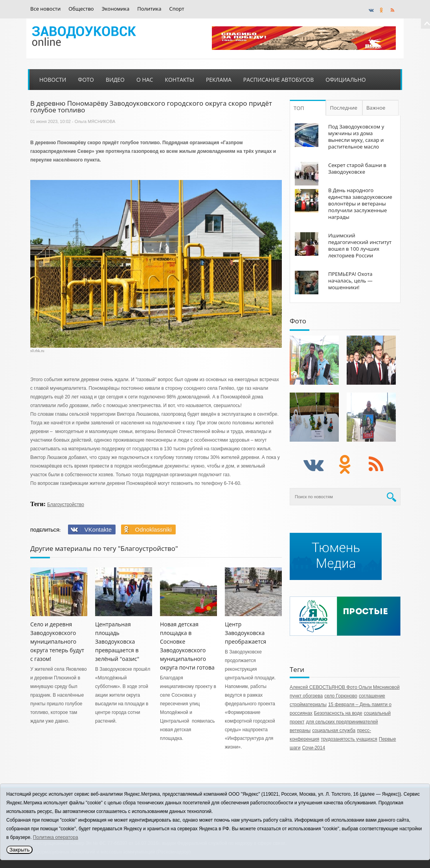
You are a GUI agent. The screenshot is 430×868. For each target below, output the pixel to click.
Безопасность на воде (338, 713)
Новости (53, 80)
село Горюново (341, 696)
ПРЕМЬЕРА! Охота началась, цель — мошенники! (350, 281)
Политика (149, 9)
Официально (345, 80)
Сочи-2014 (313, 748)
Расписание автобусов (278, 80)
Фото (86, 80)
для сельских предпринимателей (342, 722)
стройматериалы (308, 705)
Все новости (45, 9)
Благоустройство (66, 505)
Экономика (116, 9)
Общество (81, 9)
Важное (377, 108)
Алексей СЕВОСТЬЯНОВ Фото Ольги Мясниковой (345, 687)
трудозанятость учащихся (349, 739)
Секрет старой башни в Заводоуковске (357, 168)
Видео (115, 80)
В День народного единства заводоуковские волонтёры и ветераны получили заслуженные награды (360, 204)
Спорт (177, 9)
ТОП (299, 108)
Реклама (219, 80)
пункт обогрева (306, 696)
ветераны (300, 730)
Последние (344, 108)
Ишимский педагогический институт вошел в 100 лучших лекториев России (360, 245)
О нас (145, 80)
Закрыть (19, 850)
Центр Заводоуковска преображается (245, 633)
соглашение (372, 696)
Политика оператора (56, 837)
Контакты (179, 80)
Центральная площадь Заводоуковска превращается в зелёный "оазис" (117, 641)
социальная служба (334, 730)
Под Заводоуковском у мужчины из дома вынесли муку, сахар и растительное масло (356, 137)
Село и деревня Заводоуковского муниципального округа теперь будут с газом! (57, 641)
